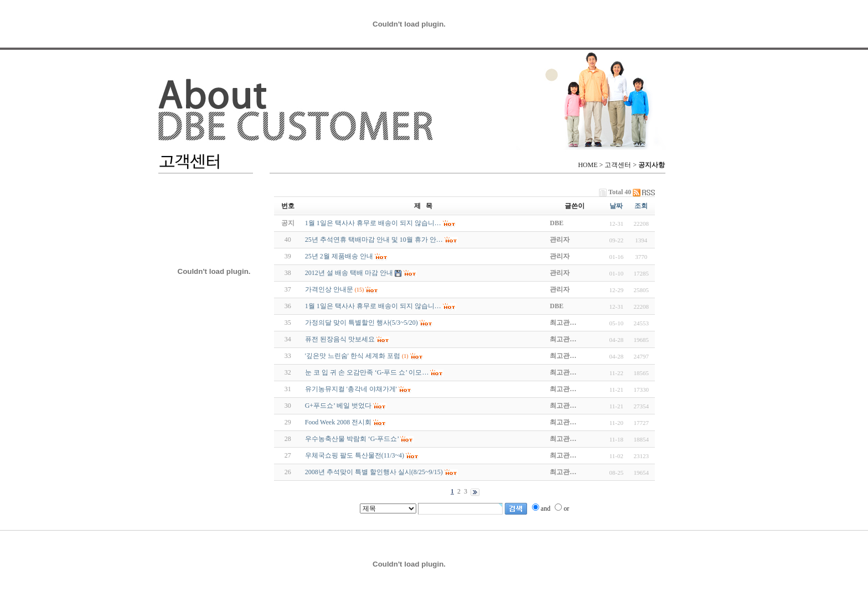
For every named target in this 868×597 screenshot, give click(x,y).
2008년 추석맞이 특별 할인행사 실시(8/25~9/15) (374, 472)
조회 (641, 206)
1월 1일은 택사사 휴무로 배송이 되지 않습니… (373, 306)
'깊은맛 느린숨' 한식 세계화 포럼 (353, 356)
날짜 (616, 206)
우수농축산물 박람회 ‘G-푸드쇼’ (352, 439)
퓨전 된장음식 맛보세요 (340, 339)
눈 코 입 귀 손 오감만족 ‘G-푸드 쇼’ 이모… (367, 372)
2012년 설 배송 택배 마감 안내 (349, 273)
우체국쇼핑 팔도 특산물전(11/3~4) (355, 455)
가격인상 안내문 (329, 289)
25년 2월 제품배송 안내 (339, 256)
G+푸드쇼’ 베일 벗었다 (339, 406)
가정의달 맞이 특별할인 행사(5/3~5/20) (361, 323)
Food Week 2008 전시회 (338, 422)
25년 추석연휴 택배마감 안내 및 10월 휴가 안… (374, 240)
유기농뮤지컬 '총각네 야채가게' (351, 389)
